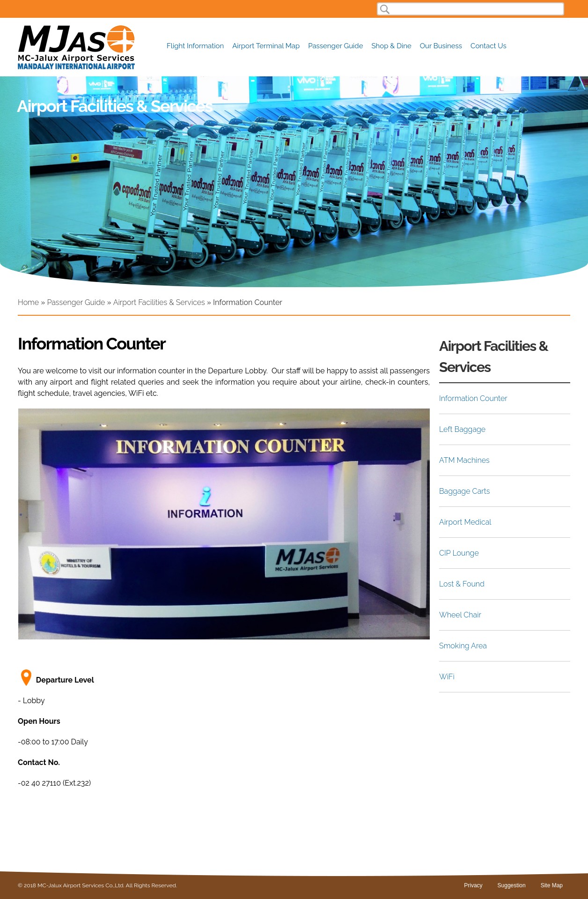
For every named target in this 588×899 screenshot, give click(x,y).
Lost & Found (462, 584)
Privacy (473, 885)
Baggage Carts (464, 491)
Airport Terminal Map (266, 46)
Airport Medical (465, 522)
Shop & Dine (392, 46)
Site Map (552, 885)
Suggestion (512, 885)
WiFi (447, 677)
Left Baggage (462, 429)
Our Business (441, 46)
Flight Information (195, 46)
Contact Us (489, 46)
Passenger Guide (335, 46)
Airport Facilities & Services (159, 302)
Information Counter (473, 398)
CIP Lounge (459, 553)
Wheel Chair (460, 615)
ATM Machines (464, 460)
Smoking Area (463, 646)
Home (28, 302)
